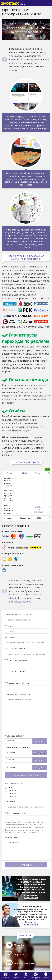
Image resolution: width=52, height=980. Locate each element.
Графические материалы (17, 747)
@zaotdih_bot (17, 598)
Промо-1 (12, 791)
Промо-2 (12, 793)
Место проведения (15, 649)
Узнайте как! (31, 898)
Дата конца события (16, 671)
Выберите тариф (14, 784)
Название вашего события (18, 614)
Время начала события (17, 683)
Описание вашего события (18, 694)
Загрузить (40, 741)
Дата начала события (16, 660)
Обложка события (15, 736)
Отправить (26, 865)
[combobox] (26, 631)
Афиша (21, 117)
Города (9, 626)
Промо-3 (12, 796)
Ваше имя (10, 801)
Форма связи (21, 954)
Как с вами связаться (16, 813)
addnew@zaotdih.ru (20, 602)
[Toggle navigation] (49, 3)
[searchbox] (19, 631)
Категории (10, 637)
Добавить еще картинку (26, 775)
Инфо (10, 788)
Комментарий (12, 838)
